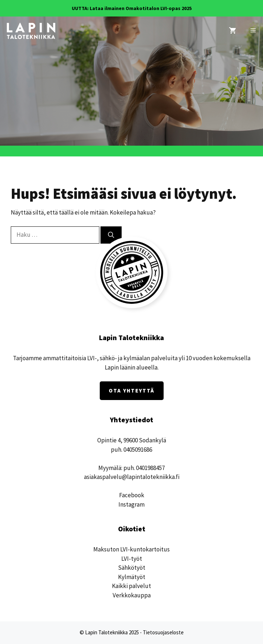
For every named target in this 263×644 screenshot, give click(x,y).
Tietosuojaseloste (163, 632)
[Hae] (111, 235)
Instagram (131, 504)
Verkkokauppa (132, 595)
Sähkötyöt (132, 568)
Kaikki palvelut (131, 586)
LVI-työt (132, 559)
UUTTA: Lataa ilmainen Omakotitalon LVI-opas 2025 (132, 8)
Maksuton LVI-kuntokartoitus (131, 549)
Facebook (132, 495)
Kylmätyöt (132, 577)
